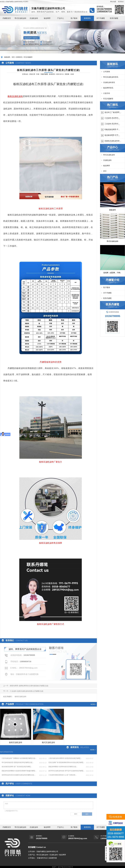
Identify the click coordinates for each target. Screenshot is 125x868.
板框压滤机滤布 (16, 742)
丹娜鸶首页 (7, 18)
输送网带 (47, 18)
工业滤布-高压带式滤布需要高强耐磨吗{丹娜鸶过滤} (112, 118)
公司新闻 (107, 72)
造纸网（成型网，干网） (112, 273)
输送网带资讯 (108, 88)
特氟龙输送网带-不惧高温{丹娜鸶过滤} (112, 130)
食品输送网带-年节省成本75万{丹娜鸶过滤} (113, 135)
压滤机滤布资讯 (109, 82)
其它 (105, 171)
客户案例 (74, 18)
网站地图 (113, 2)
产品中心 (61, 18)
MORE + (93, 750)
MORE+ (93, 704)
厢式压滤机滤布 (48, 742)
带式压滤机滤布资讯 (111, 77)
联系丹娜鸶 (114, 18)
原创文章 (32, 74)
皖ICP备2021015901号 (65, 867)
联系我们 (121, 2)
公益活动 (107, 93)
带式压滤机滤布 (20, 18)
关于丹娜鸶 (101, 18)
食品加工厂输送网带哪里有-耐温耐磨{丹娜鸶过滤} (113, 113)
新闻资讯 (87, 18)
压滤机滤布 (34, 18)
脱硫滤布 (112, 210)
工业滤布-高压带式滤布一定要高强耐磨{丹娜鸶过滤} (112, 124)
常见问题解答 (28, 57)
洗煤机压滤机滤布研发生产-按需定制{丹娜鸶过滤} (113, 141)
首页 (13, 57)
